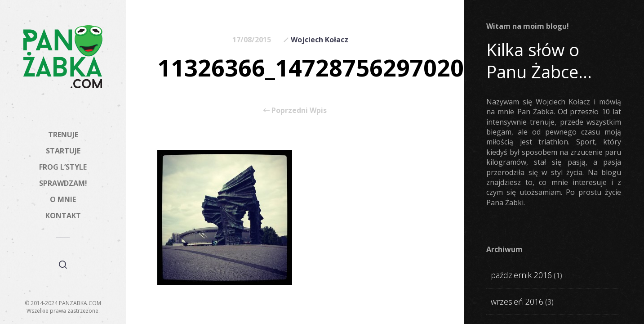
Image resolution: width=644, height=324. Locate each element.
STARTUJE (63, 151)
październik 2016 (521, 275)
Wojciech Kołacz (320, 40)
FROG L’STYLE (63, 167)
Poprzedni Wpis (295, 110)
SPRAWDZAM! (63, 183)
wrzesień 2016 (517, 301)
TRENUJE (63, 135)
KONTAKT (63, 216)
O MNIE (63, 199)
